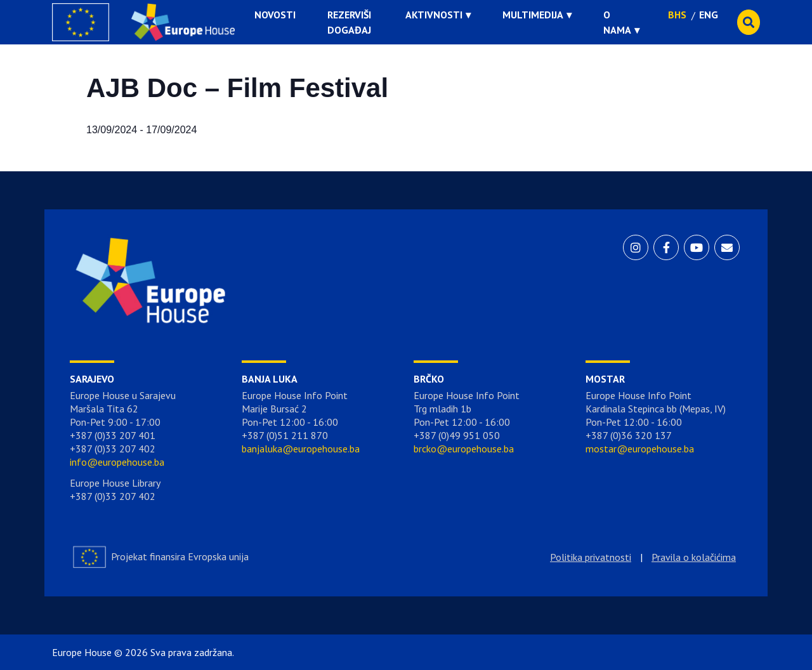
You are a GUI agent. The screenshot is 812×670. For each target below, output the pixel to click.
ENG (709, 15)
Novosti (275, 15)
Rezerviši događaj (349, 22)
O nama (617, 22)
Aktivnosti (434, 15)
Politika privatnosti (591, 557)
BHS (677, 15)
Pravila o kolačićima (694, 557)
